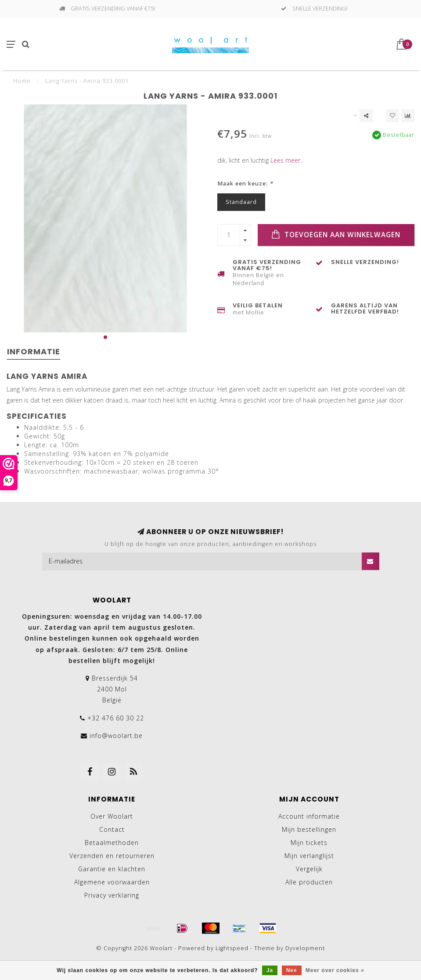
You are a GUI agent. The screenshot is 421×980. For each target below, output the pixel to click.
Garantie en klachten (112, 869)
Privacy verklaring (112, 895)
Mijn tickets (309, 843)
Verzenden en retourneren (112, 856)
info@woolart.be (116, 736)
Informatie (34, 351)
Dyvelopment (305, 948)
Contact (112, 829)
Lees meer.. (287, 160)
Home (22, 81)
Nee (292, 970)
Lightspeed (232, 948)
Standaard (241, 202)
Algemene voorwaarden (112, 882)
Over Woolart (112, 816)
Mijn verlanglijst (309, 856)
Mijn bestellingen (309, 829)
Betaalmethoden (112, 843)
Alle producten (309, 882)
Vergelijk (309, 869)
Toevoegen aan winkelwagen (336, 235)
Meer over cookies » (335, 970)
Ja (270, 970)
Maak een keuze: (245, 184)
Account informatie (309, 816)
